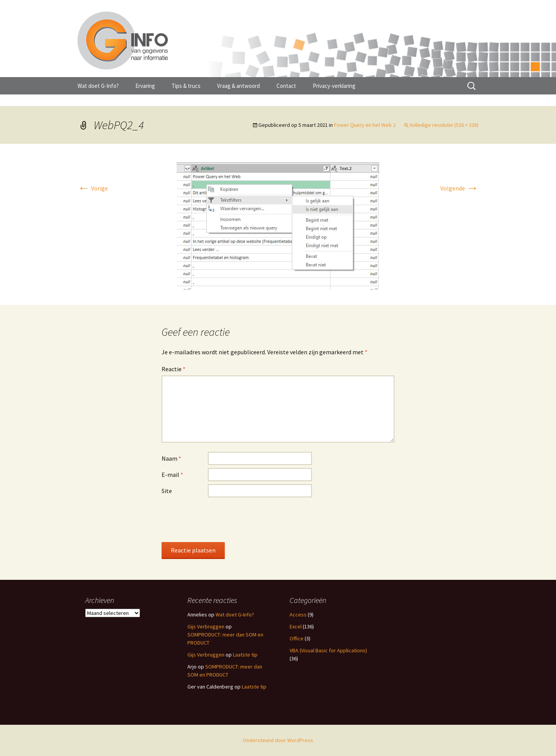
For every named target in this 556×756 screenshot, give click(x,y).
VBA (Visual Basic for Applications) (328, 650)
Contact (286, 86)
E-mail (172, 475)
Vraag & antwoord (238, 86)
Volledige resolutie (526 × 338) (444, 125)
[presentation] (220, 519)
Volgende (459, 188)
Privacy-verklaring (334, 86)
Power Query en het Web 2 (365, 125)
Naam (171, 458)
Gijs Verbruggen (206, 626)
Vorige (93, 188)
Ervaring (145, 86)
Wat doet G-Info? (98, 86)
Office (297, 638)
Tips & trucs (186, 86)
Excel (296, 626)
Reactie (174, 369)
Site (167, 491)
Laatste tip (245, 655)
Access (298, 615)
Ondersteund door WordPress (278, 740)
